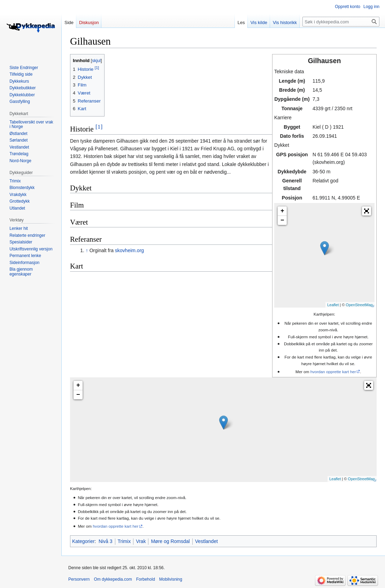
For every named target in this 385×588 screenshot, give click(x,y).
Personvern (79, 579)
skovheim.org (129, 250)
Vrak (141, 541)
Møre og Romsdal (170, 541)
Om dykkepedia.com (113, 579)
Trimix (124, 541)
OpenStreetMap (359, 305)
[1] (99, 127)
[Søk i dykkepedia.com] (341, 22)
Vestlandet (206, 541)
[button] (367, 211)
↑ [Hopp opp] (87, 250)
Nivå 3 (106, 541)
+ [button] (282, 211)
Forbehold (146, 579)
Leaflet (333, 305)
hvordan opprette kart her (333, 372)
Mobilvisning (171, 579)
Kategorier (83, 541)
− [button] (282, 220)
